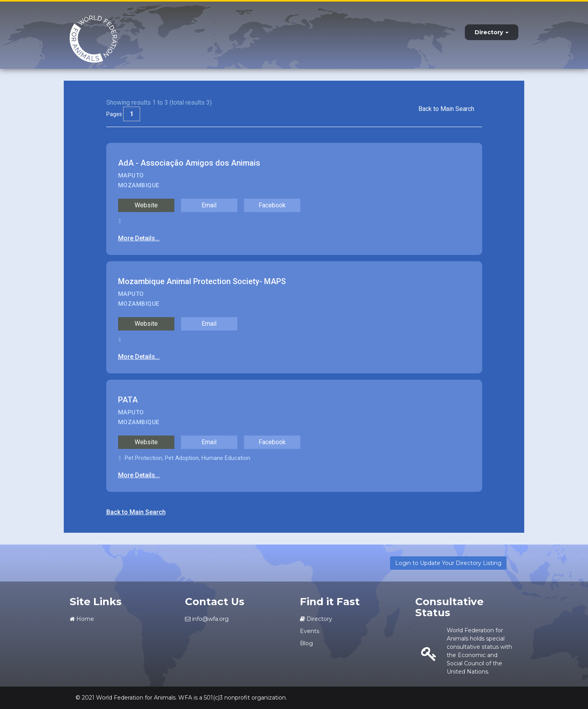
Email (209, 205)
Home (82, 619)
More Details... (139, 238)
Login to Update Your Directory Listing (448, 563)
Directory (492, 32)
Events (310, 631)
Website (146, 205)
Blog (306, 643)
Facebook (272, 205)
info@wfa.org (207, 619)
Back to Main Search (446, 109)
